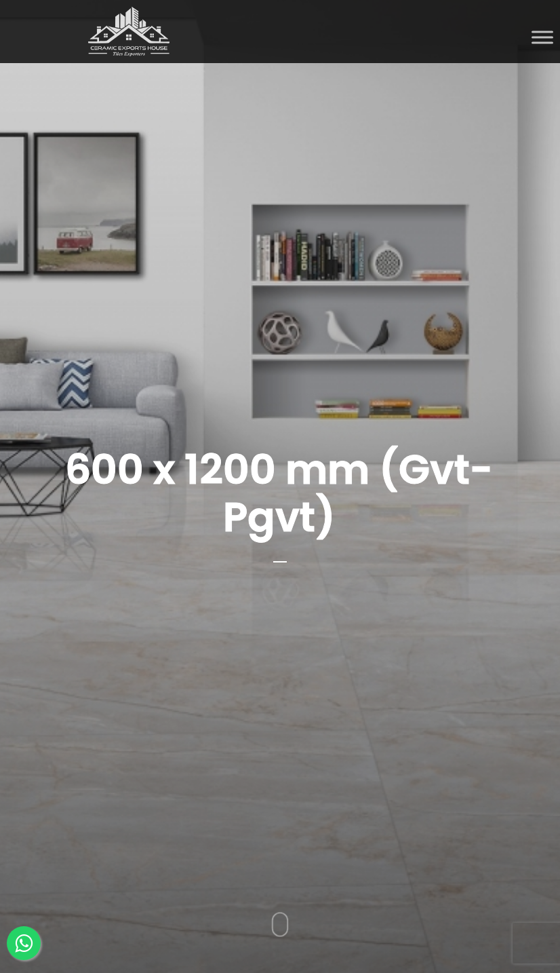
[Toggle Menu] (542, 37)
